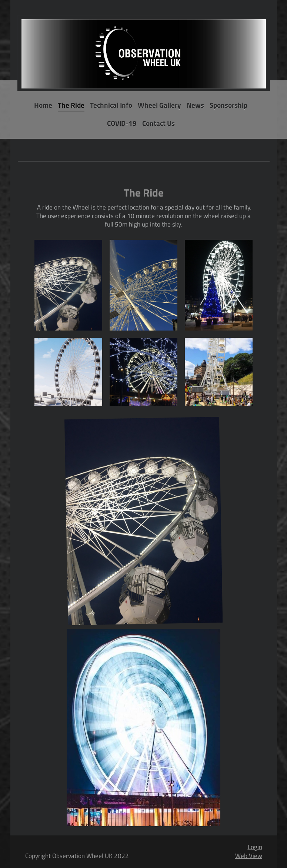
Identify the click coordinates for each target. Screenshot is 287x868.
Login (255, 847)
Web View (249, 856)
